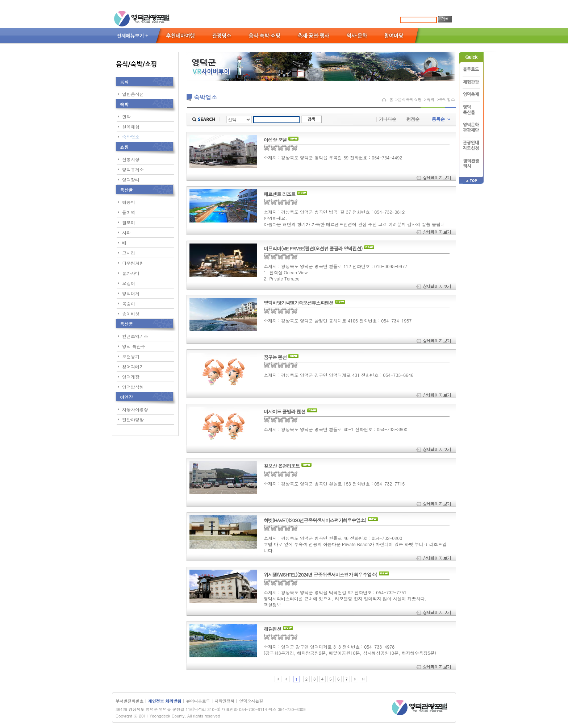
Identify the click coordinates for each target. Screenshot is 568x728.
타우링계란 (133, 263)
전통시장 (131, 159)
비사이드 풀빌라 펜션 (285, 412)
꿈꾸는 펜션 (275, 357)
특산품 (126, 324)
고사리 (129, 253)
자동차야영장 (135, 409)
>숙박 (429, 99)
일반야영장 (133, 419)
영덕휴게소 (133, 169)
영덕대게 (131, 293)
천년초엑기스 (135, 336)
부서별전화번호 (130, 701)
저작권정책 (224, 701)
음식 (124, 82)
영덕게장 (131, 377)
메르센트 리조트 (279, 194)
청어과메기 (133, 367)
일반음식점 (133, 94)
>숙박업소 (446, 99)
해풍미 (129, 202)
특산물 (126, 190)
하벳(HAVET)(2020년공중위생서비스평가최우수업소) (315, 520)
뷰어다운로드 (198, 701)
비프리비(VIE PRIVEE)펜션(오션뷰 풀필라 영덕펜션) (313, 249)
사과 (126, 232)
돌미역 (129, 212)
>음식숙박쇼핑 (408, 99)
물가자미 (131, 273)
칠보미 (129, 222)
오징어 (129, 283)
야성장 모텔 (275, 140)
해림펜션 (272, 629)
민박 (126, 117)
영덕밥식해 (133, 387)
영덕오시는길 (251, 701)
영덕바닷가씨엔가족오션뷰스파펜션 (298, 303)
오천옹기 (131, 356)
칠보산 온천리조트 (282, 466)
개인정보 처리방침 (165, 701)
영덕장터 (131, 180)
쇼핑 (124, 147)
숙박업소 (131, 137)
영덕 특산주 (134, 346)
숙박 (124, 104)
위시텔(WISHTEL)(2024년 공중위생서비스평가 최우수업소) (320, 575)
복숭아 (129, 303)
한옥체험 (131, 127)
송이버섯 (131, 314)
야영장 (126, 397)
